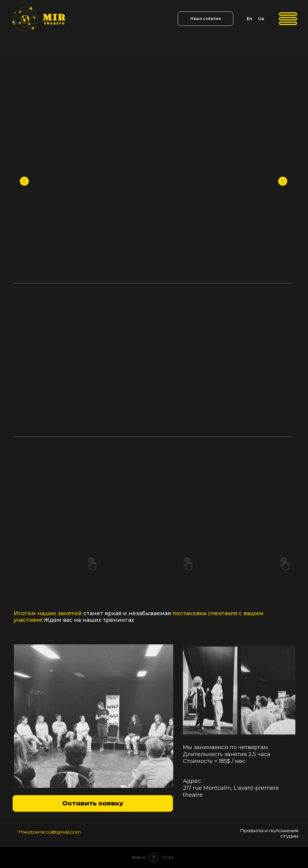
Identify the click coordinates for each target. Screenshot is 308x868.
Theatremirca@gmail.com (49, 832)
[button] (93, 803)
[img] (288, 19)
